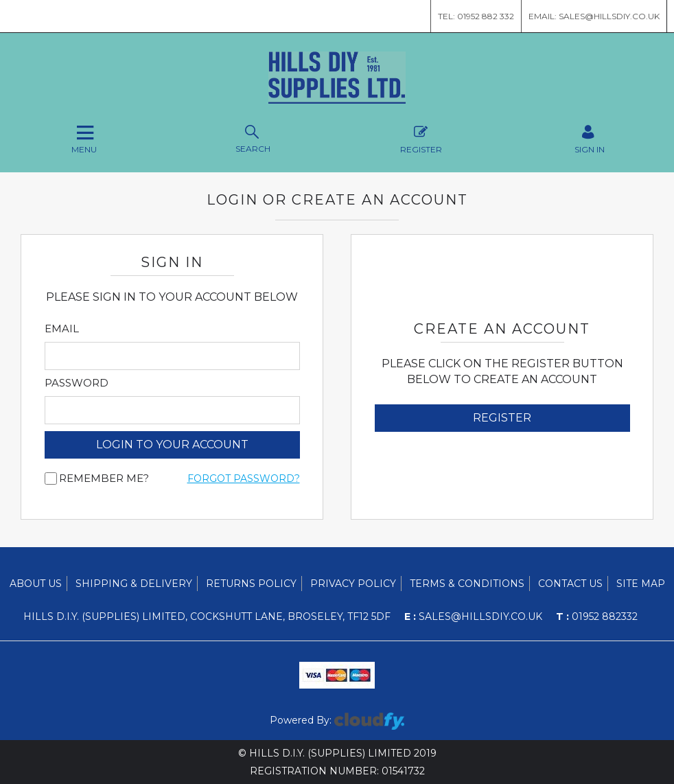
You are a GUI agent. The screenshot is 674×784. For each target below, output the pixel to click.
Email (62, 329)
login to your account (172, 445)
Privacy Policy (353, 584)
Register (421, 138)
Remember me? (104, 479)
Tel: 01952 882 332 (476, 16)
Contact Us (570, 584)
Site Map (641, 584)
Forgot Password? (244, 479)
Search (253, 138)
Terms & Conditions (467, 584)
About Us (36, 584)
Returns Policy (251, 584)
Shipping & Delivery (134, 584)
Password (77, 383)
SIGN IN (590, 138)
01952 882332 (597, 616)
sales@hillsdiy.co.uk (473, 616)
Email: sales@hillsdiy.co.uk (594, 16)
